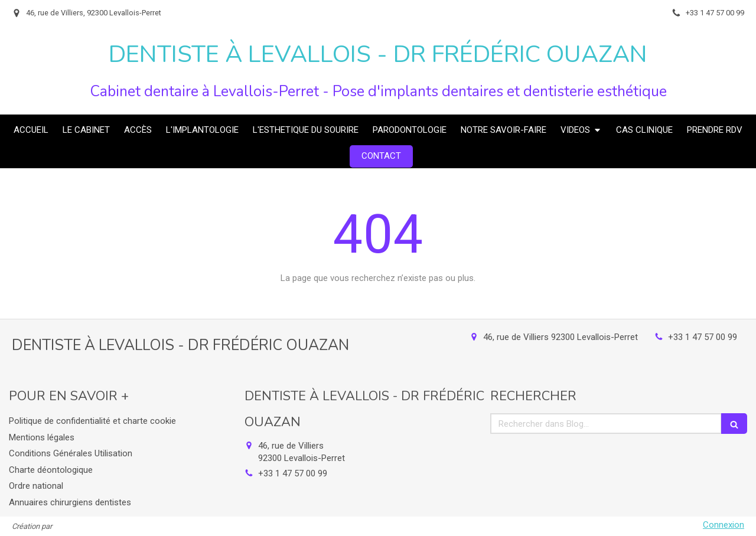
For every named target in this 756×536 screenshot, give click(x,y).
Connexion (724, 525)
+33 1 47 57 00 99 (703, 337)
